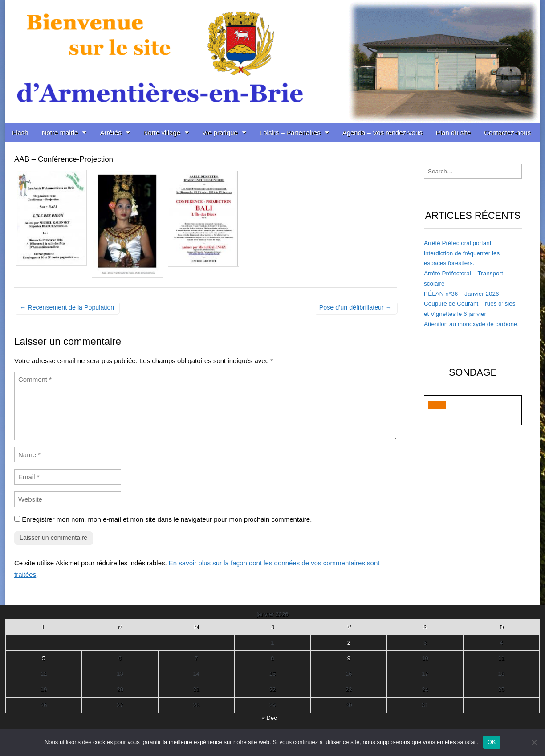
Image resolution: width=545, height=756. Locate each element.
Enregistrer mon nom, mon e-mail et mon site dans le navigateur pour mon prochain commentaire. (167, 519)
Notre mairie (60, 133)
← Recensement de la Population (67, 307)
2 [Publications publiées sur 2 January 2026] (349, 643)
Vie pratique (220, 133)
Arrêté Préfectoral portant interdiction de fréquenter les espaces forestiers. (462, 253)
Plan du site (453, 133)
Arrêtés (110, 133)
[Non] (534, 742)
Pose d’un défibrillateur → (356, 307)
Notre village (162, 133)
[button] (437, 405)
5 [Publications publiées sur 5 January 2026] (44, 658)
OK (492, 742)
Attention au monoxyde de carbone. (471, 324)
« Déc (269, 718)
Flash (20, 133)
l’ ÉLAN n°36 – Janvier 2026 (462, 294)
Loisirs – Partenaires (290, 133)
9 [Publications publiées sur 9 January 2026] (349, 658)
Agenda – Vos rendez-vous (382, 133)
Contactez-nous (507, 133)
